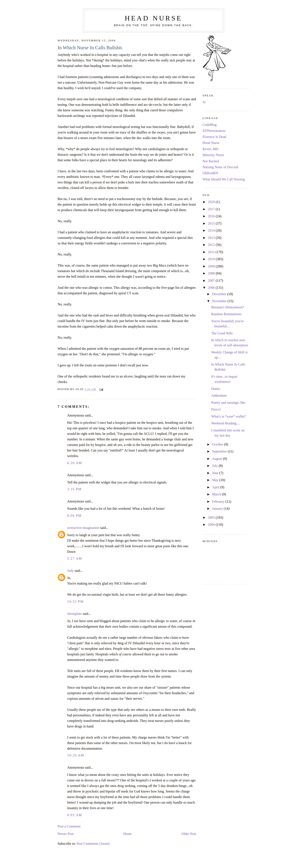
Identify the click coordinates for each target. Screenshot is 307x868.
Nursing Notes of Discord (220, 167)
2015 (212, 224)
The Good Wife (222, 333)
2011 (212, 252)
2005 (212, 518)
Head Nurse (153, 18)
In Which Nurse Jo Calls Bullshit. (90, 48)
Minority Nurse (213, 155)
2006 (212, 288)
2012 (212, 245)
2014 (212, 231)
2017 (212, 209)
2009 (212, 266)
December (220, 294)
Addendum (219, 396)
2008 (212, 273)
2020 (212, 202)
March (217, 494)
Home (127, 834)
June (216, 473)
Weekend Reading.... (226, 423)
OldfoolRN (210, 173)
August (218, 459)
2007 (212, 281)
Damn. (216, 389)
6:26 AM (75, 463)
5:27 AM (75, 559)
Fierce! (216, 409)
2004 (212, 525)
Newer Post (66, 834)
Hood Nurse (211, 143)
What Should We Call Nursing (224, 179)
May (216, 480)
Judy (70, 571)
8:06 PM (74, 516)
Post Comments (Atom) (93, 844)
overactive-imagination (83, 528)
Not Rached (211, 161)
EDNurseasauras (214, 131)
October (218, 444)
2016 (212, 216)
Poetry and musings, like (228, 403)
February (219, 502)
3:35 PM (74, 489)
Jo (204, 102)
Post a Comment (69, 826)
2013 (212, 238)
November (220, 301)
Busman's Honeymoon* (228, 307)
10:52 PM (75, 602)
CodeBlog (210, 125)
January (218, 509)
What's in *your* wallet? (229, 417)
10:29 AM (76, 755)
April (216, 487)
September (220, 451)
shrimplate (75, 614)
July (215, 466)
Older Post (189, 834)
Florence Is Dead (214, 137)
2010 (212, 259)
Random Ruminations (226, 314)
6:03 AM (75, 815)
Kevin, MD (210, 149)
